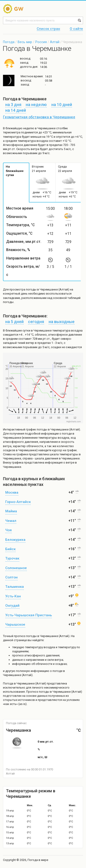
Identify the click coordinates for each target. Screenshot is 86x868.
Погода (9, 42)
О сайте (76, 29)
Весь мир (25, 42)
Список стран (48, 29)
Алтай (55, 42)
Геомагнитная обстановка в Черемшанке (39, 117)
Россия (41, 42)
